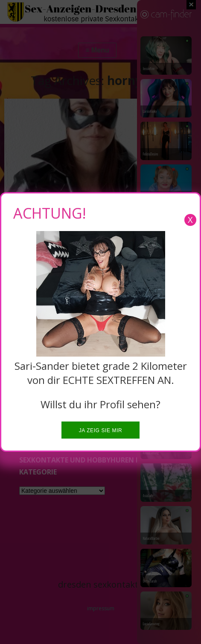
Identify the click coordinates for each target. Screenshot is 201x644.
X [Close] (190, 220)
